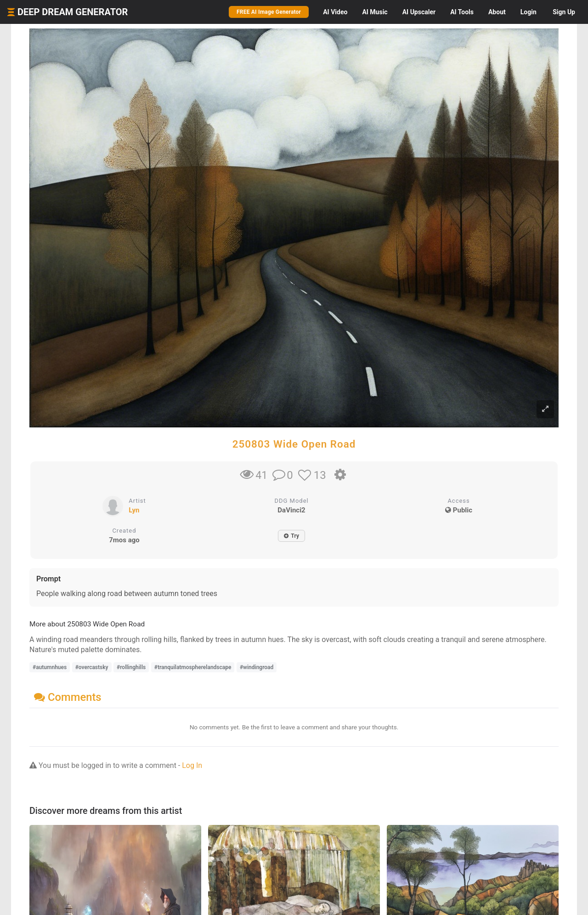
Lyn (134, 510)
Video (335, 12)
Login (529, 12)
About (497, 12)
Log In (192, 765)
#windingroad (257, 667)
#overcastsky (92, 667)
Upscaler (419, 12)
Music (375, 12)
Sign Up (564, 12)
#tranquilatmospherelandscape (193, 667)
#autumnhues (50, 667)
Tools (462, 12)
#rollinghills (131, 667)
